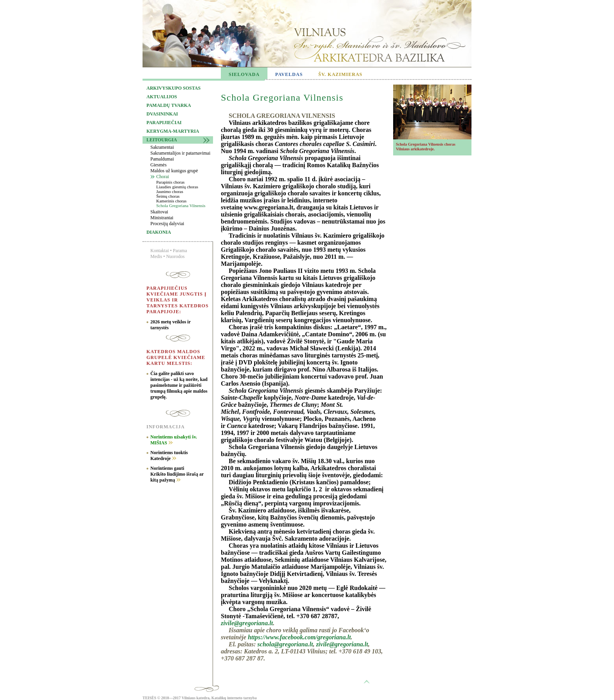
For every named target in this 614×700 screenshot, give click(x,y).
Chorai (163, 177)
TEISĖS (149, 698)
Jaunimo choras (170, 191)
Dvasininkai (162, 114)
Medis (156, 256)
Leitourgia (162, 140)
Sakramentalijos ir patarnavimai (180, 153)
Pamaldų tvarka (169, 105)
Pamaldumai (162, 159)
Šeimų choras (168, 196)
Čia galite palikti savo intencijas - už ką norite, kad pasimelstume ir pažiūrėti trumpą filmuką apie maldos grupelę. (179, 385)
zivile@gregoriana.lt (247, 623)
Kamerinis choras (171, 201)
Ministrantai (162, 218)
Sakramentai (162, 147)
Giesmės (158, 165)
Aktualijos (162, 97)
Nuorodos (175, 256)
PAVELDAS (289, 74)
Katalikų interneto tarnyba (234, 698)
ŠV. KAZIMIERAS (340, 74)
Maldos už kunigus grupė (174, 171)
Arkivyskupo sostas (173, 88)
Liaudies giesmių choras (177, 187)
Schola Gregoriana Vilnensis (181, 206)
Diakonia (159, 232)
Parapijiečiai (164, 123)
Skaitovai (159, 212)
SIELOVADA (244, 74)
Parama (180, 251)
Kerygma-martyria (173, 131)
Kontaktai (160, 251)
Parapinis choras (170, 182)
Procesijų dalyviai (167, 224)
